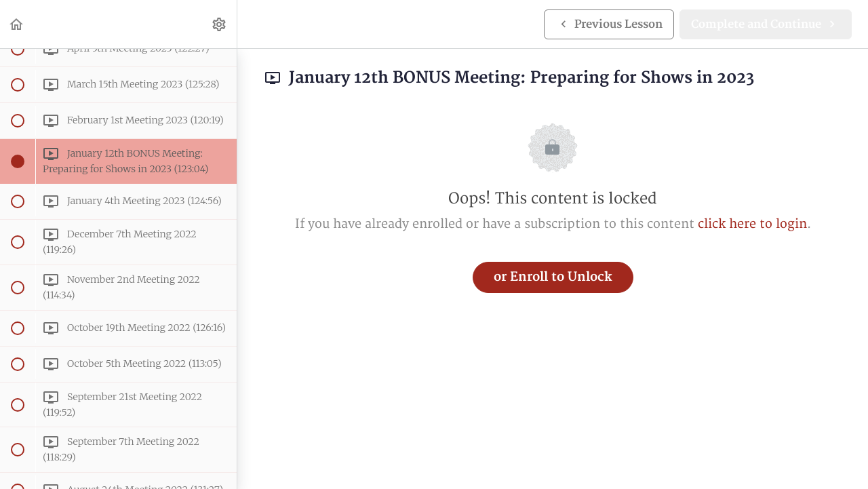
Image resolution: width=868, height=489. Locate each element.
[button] (17, 24)
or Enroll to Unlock (553, 277)
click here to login (752, 224)
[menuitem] (220, 24)
